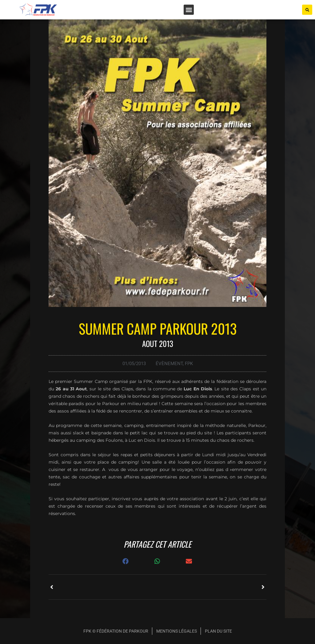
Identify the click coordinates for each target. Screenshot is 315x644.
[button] (189, 10)
